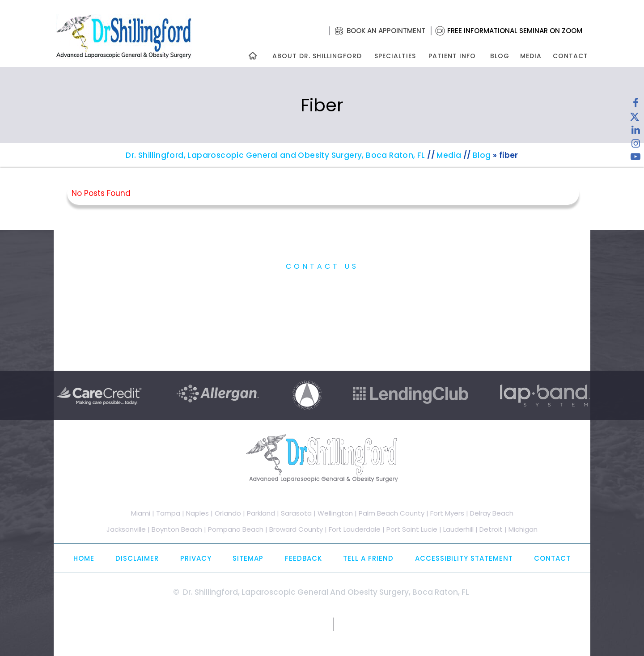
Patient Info (452, 56)
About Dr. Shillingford (317, 56)
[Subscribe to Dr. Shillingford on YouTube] (636, 159)
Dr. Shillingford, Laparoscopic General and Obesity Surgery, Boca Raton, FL (275, 155)
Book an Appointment (386, 31)
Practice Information (322, 287)
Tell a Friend (368, 558)
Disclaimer (137, 558)
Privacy (196, 558)
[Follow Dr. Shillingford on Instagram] (636, 145)
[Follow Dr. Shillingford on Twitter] (635, 119)
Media (531, 56)
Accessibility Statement (464, 558)
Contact (570, 56)
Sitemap (248, 558)
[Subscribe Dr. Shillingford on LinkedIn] (636, 132)
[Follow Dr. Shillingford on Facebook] (636, 105)
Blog (500, 56)
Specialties (395, 56)
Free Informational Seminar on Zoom (515, 31)
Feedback (303, 558)
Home (84, 558)
